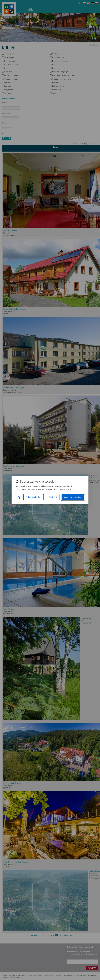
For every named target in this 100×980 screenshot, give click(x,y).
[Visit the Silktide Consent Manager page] (20, 497)
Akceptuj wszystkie (73, 497)
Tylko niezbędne (34, 497)
